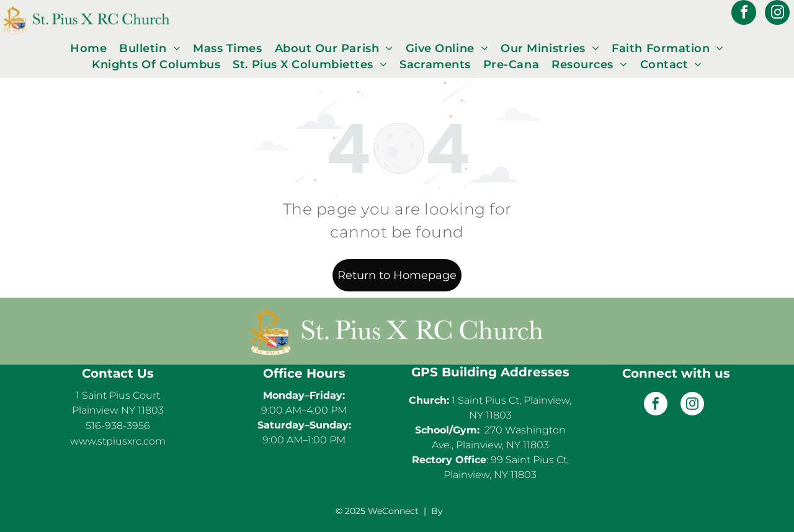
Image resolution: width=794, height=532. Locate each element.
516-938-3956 (118, 426)
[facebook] (744, 14)
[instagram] (777, 14)
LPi (452, 511)
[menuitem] (88, 48)
